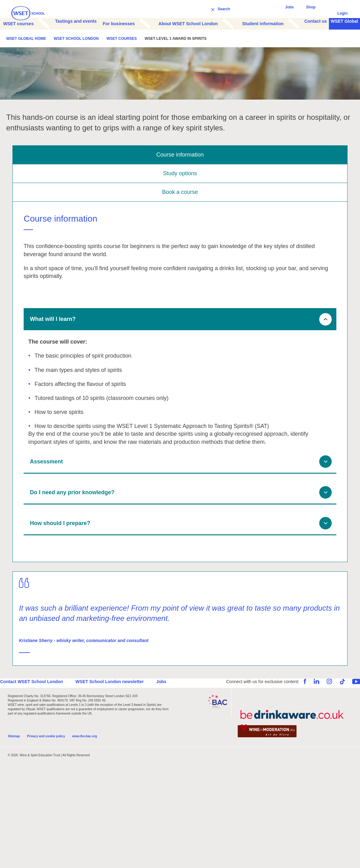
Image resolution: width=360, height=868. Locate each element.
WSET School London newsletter (117, 703)
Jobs (294, 13)
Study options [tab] (180, 189)
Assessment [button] (183, 477)
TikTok (334, 703)
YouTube (348, 703)
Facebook (297, 703)
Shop (312, 13)
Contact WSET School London (39, 703)
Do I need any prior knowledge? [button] (183, 508)
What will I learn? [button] (183, 335)
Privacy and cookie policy (46, 761)
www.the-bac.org (85, 761)
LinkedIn (309, 703)
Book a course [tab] (180, 208)
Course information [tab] (180, 170)
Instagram (322, 703)
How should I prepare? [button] (183, 539)
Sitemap (14, 761)
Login (342, 13)
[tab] (180, 335)
